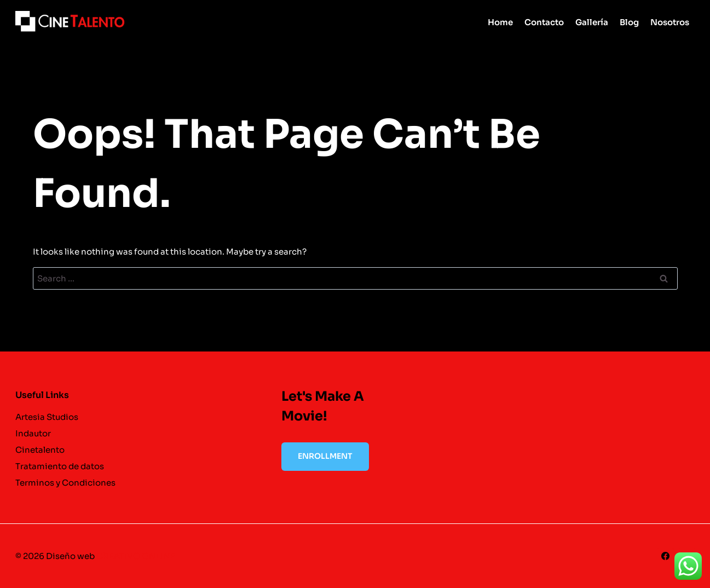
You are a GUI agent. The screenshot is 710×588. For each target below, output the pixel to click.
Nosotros (670, 22)
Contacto (544, 22)
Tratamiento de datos (60, 466)
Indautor (33, 433)
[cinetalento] (70, 22)
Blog (629, 22)
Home (500, 22)
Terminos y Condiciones (65, 483)
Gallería (592, 22)
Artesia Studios (47, 417)
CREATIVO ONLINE (136, 556)
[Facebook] (666, 556)
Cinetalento (40, 450)
